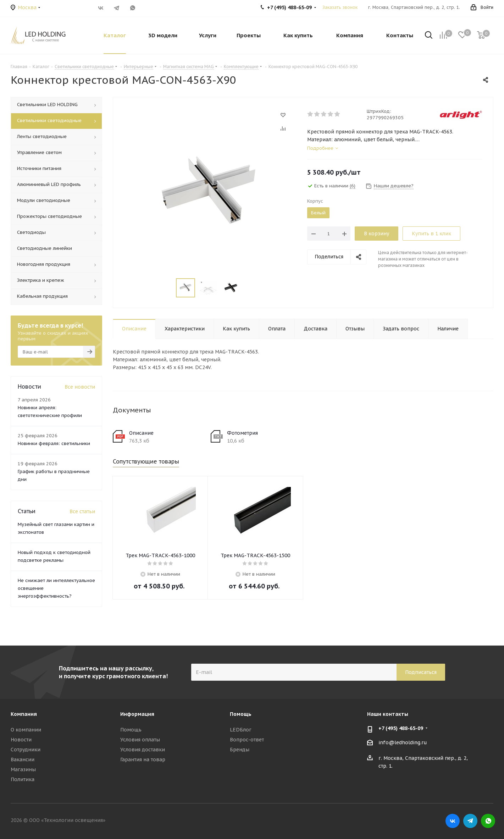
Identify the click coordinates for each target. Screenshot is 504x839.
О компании (26, 730)
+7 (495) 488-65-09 (401, 728)
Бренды (240, 750)
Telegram (117, 8)
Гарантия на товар (143, 760)
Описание (141, 433)
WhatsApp (133, 8)
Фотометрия (242, 433)
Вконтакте (101, 8)
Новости (21, 740)
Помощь (131, 730)
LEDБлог (241, 730)
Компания (24, 714)
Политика (23, 779)
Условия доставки (143, 750)
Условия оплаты (140, 740)
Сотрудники (26, 750)
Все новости (80, 387)
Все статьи (82, 511)
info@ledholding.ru (403, 742)
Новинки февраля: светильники (54, 443)
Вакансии (23, 760)
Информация (137, 714)
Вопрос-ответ (247, 740)
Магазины (23, 769)
